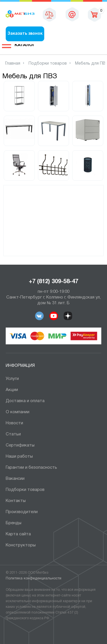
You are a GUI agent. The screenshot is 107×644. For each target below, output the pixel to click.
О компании (18, 412)
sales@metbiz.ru (72, 14)
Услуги (12, 379)
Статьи (13, 434)
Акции (12, 390)
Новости (14, 423)
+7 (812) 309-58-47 (53, 282)
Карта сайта (18, 534)
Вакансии (15, 479)
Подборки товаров (25, 490)
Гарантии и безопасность (31, 468)
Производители (22, 512)
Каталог (25, 45)
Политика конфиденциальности (34, 579)
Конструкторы (21, 545)
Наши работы (19, 456)
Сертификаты (20, 445)
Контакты (16, 501)
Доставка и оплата (25, 401)
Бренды (14, 523)
